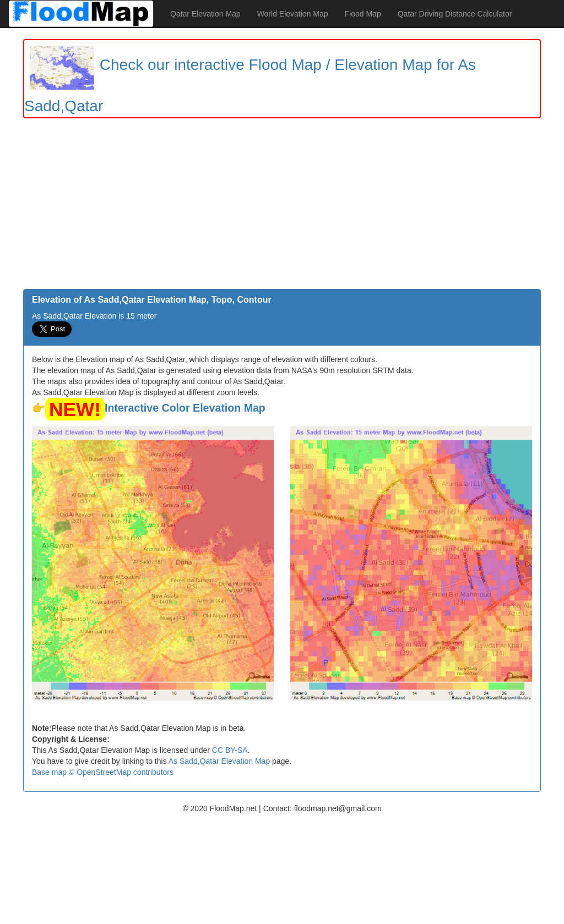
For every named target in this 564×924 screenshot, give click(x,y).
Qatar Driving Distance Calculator (455, 14)
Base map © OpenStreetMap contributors (103, 772)
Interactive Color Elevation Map (185, 408)
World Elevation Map (293, 14)
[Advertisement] (282, 206)
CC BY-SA (230, 750)
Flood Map (363, 14)
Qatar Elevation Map (205, 14)
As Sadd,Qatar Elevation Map (219, 761)
